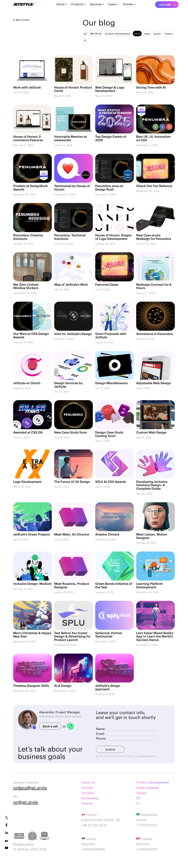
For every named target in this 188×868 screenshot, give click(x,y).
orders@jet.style (30, 787)
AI (138, 803)
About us (88, 782)
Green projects (147, 787)
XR (138, 798)
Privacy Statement (147, 756)
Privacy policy (23, 844)
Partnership (90, 798)
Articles (87, 787)
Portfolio (88, 793)
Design (141, 793)
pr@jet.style (26, 802)
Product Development (153, 782)
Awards (87, 803)
